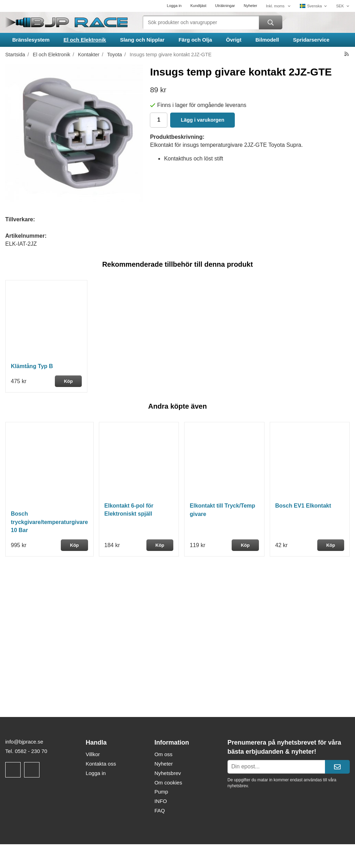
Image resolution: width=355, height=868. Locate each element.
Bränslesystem (31, 40)
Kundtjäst (198, 6)
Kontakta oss (101, 764)
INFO (161, 801)
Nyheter (250, 6)
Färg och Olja (195, 40)
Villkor (93, 754)
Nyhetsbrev (168, 773)
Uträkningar (225, 6)
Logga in (174, 6)
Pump (161, 792)
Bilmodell (267, 40)
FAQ (160, 810)
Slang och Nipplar (142, 40)
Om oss (164, 754)
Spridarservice (311, 40)
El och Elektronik (85, 40)
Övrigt (234, 40)
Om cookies (168, 783)
